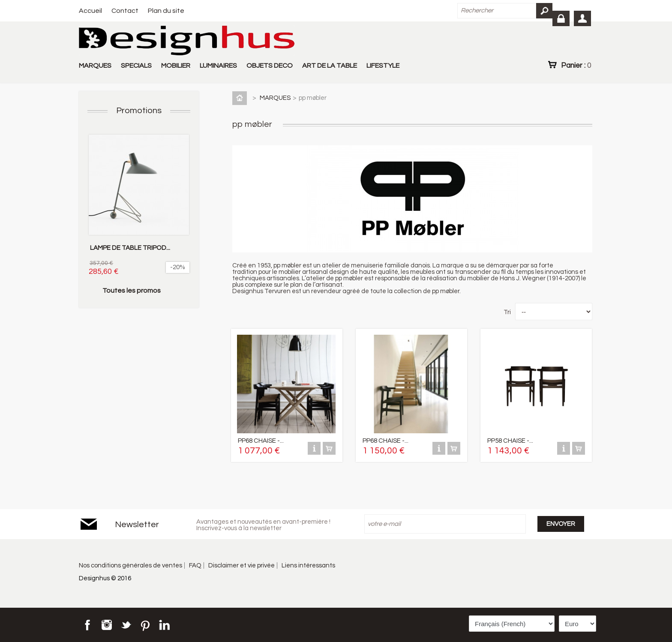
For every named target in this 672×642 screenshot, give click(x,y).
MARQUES (95, 66)
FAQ (195, 565)
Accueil (90, 11)
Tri (507, 312)
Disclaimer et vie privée (241, 565)
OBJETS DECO (270, 66)
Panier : (576, 65)
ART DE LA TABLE (330, 66)
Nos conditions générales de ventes (130, 565)
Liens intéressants (308, 565)
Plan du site (166, 11)
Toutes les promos (132, 291)
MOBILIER (176, 66)
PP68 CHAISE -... (261, 441)
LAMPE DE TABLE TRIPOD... (130, 248)
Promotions (139, 111)
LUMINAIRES (218, 66)
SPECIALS (136, 66)
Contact (125, 11)
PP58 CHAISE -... (510, 441)
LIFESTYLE (383, 66)
